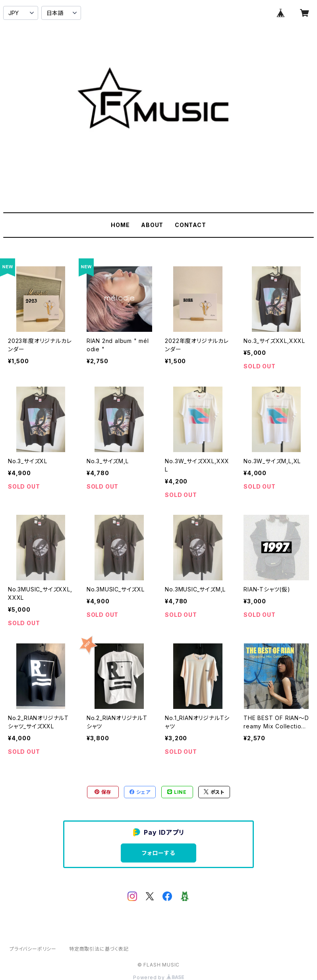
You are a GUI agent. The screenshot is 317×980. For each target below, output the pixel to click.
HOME (120, 225)
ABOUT (152, 225)
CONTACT (190, 225)
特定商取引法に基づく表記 (99, 949)
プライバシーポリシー (33, 949)
